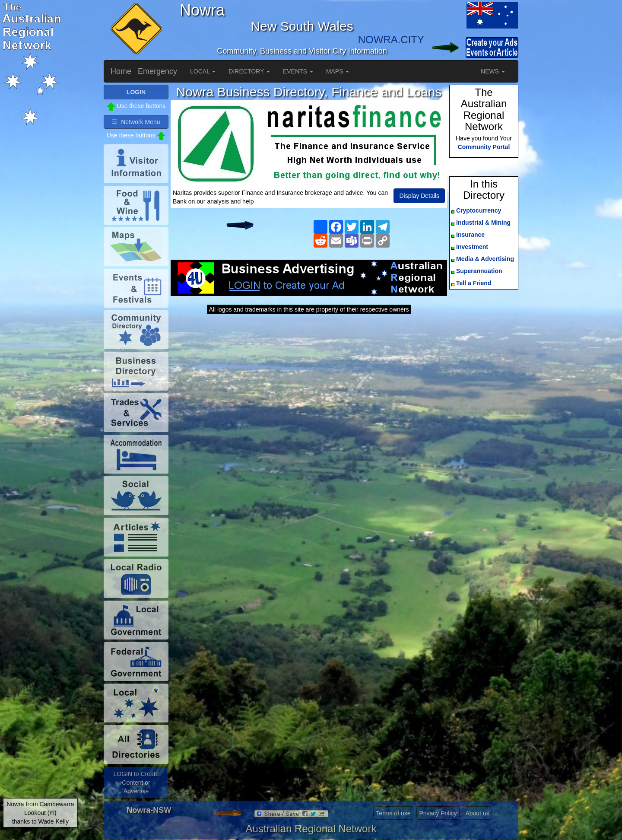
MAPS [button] (338, 71)
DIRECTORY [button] (249, 71)
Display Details (419, 196)
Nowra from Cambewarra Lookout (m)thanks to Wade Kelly (40, 813)
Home (121, 71)
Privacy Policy (438, 813)
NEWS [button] (493, 71)
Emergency (157, 71)
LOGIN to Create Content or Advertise (136, 783)
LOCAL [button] (203, 71)
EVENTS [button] (298, 71)
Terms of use (393, 813)
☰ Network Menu (136, 122)
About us (477, 813)
